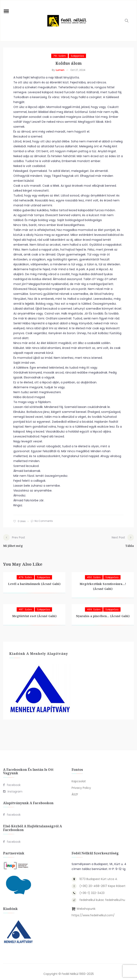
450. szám (94, 573)
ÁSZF (75, 790)
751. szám (60, 56)
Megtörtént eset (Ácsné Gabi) (34, 612)
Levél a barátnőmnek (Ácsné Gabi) (34, 580)
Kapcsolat (79, 777)
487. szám (25, 605)
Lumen (60, 70)
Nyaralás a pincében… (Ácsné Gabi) (103, 612)
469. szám (94, 605)
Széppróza (77, 56)
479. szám (25, 573)
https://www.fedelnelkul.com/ (93, 911)
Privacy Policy (81, 784)
